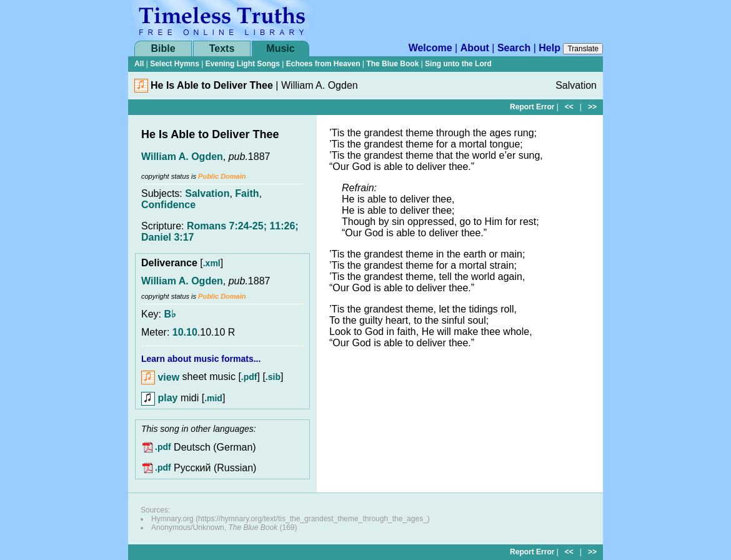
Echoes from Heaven (323, 64)
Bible (163, 48)
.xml (212, 263)
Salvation (207, 193)
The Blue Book (392, 64)
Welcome (430, 48)
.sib (273, 377)
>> (592, 107)
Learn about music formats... (201, 359)
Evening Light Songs (243, 64)
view (160, 377)
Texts (222, 48)
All (139, 64)
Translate (583, 49)
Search (514, 48)
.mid (213, 398)
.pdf (249, 377)
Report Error (532, 107)
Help (549, 48)
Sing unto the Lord (458, 64)
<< (569, 107)
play (159, 398)
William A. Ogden (182, 157)
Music (280, 48)
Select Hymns (175, 64)
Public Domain (222, 176)
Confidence (168, 205)
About (475, 48)
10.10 (185, 332)
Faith (247, 193)
